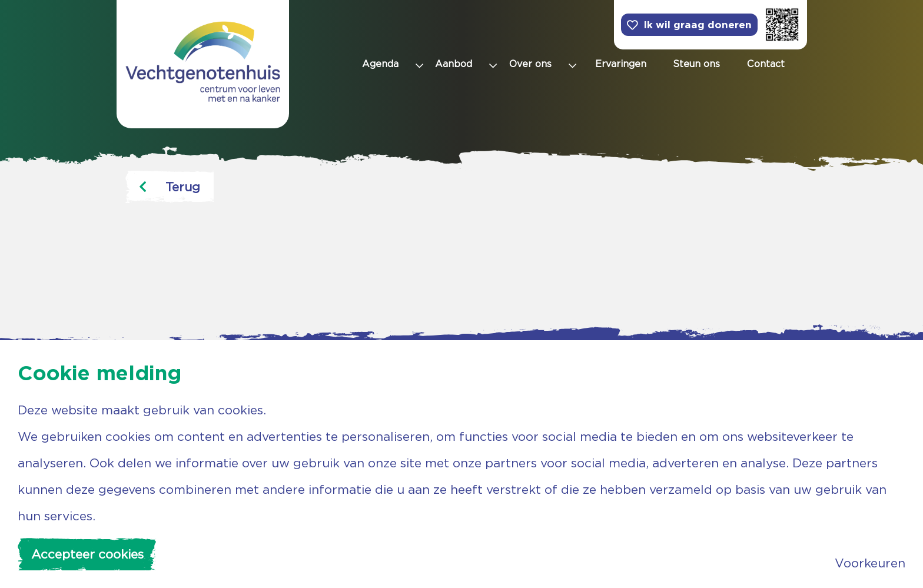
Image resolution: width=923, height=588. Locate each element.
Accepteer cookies (87, 554)
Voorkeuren (870, 563)
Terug (170, 187)
